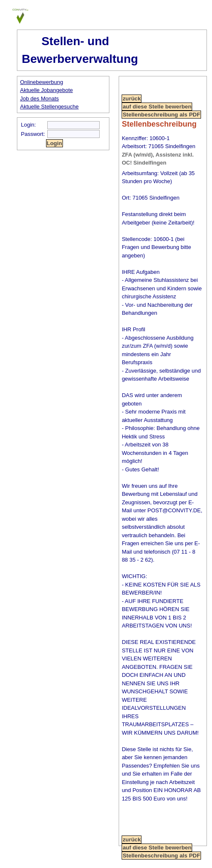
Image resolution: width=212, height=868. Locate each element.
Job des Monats (40, 99)
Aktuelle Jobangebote (47, 90)
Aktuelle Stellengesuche (50, 107)
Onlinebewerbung (42, 82)
